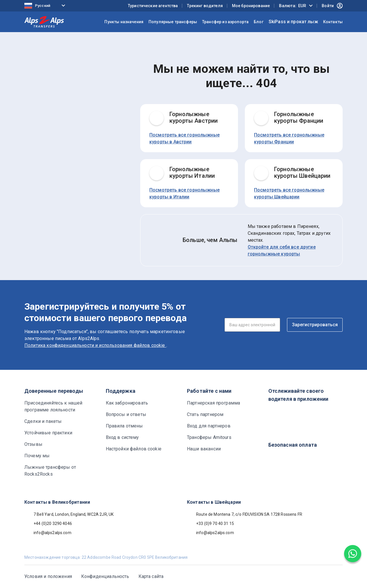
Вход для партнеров (209, 426)
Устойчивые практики (48, 433)
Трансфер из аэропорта (225, 22)
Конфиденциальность (105, 576)
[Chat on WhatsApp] (353, 554)
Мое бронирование (251, 6)
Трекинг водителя (205, 6)
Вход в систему (122, 437)
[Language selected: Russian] (46, 6)
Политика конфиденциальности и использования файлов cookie (95, 345)
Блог (259, 22)
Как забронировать (127, 403)
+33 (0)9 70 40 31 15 (210, 523)
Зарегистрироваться (315, 325)
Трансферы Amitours (209, 437)
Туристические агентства (153, 6)
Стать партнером (205, 414)
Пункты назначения (124, 22)
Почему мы (37, 456)
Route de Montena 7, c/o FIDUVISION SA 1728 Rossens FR (245, 514)
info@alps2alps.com (48, 533)
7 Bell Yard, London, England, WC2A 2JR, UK (69, 514)
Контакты (333, 22)
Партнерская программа (213, 403)
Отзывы (33, 444)
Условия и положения (48, 576)
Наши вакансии (204, 449)
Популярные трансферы (173, 22)
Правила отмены (124, 426)
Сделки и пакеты (43, 421)
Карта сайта (151, 576)
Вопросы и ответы (126, 414)
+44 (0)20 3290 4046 (48, 523)
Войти (332, 6)
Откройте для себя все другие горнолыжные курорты (282, 250)
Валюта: (293, 6)
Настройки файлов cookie (134, 449)
